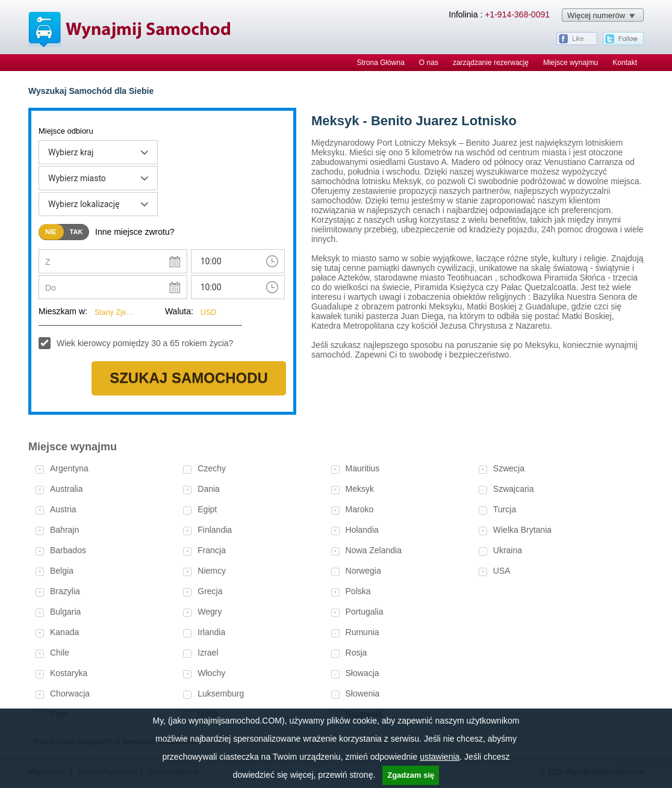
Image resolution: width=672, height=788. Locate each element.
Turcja (505, 509)
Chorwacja (70, 693)
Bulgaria (65, 612)
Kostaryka (69, 673)
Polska (358, 591)
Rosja (356, 653)
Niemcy (212, 571)
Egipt (207, 509)
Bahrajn (64, 530)
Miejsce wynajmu (571, 63)
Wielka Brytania (522, 530)
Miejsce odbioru (66, 131)
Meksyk (360, 489)
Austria (63, 509)
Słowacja (362, 673)
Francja (212, 550)
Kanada (64, 632)
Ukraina (508, 550)
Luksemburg (221, 693)
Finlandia (215, 530)
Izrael (208, 653)
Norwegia (363, 571)
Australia (66, 489)
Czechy (212, 468)
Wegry (210, 612)
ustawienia (440, 757)
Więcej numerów (596, 15)
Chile (60, 653)
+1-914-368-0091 (517, 14)
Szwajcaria (514, 489)
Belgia (62, 571)
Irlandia (211, 632)
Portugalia (365, 612)
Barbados (68, 550)
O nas (429, 63)
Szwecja (509, 468)
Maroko (360, 509)
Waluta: (179, 311)
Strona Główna (380, 63)
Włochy (211, 673)
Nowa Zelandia (374, 550)
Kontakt (625, 63)
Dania (209, 489)
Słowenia (363, 693)
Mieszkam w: (63, 311)
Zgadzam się (411, 775)
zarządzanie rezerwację (491, 63)
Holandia (362, 530)
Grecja (210, 591)
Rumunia (362, 632)
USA (502, 571)
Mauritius (363, 468)
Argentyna (69, 468)
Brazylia (65, 591)
